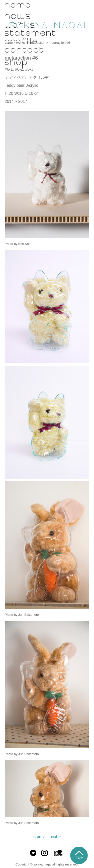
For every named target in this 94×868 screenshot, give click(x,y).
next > (55, 837)
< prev (39, 837)
